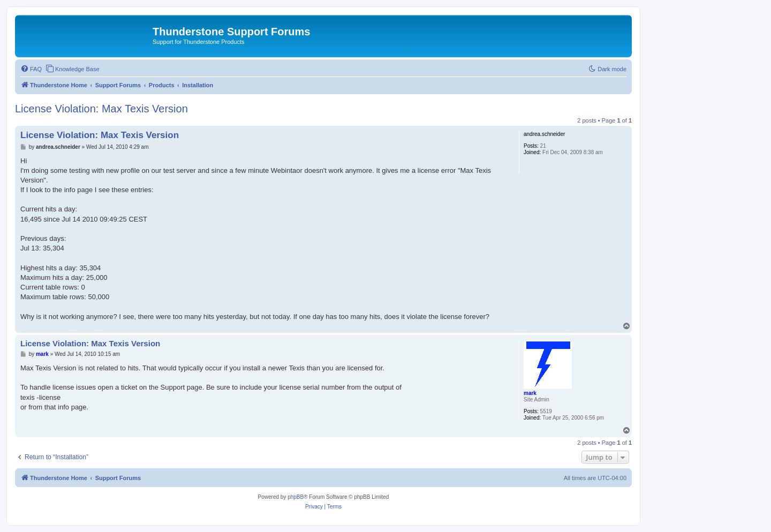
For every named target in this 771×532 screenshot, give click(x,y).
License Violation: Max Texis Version (101, 109)
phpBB (296, 497)
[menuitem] (31, 69)
